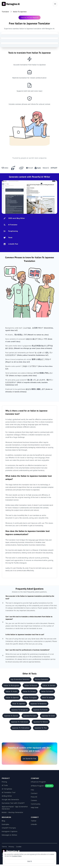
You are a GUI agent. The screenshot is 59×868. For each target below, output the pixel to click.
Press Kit (34, 797)
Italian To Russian (31, 685)
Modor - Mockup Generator (12, 812)
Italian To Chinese (29, 691)
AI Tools (5, 785)
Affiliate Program (37, 786)
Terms (4, 847)
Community (36, 804)
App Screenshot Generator (20, 679)
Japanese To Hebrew (41, 722)
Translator (5, 12)
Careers (34, 800)
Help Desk (35, 808)
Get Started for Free (29, 759)
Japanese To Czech (30, 716)
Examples (5, 824)
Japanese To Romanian (39, 704)
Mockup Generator (42, 679)
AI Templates (7, 789)
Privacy (11, 847)
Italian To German (49, 685)
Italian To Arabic (12, 691)
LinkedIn (34, 824)
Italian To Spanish (12, 698)
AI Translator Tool (9, 792)
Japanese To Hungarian (20, 710)
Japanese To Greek (48, 716)
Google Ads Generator (10, 800)
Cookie (19, 847)
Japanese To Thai (41, 728)
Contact (34, 793)
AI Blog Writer (7, 796)
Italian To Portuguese (11, 685)
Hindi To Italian (48, 698)
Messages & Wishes (9, 835)
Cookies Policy (17, 856)
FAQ (32, 790)
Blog (3, 821)
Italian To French (47, 691)
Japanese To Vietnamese (21, 728)
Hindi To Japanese (19, 704)
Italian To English (30, 698)
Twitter (34, 821)
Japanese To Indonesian (20, 722)
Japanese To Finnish (40, 710)
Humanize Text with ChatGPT (13, 803)
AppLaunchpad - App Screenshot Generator (15, 808)
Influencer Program (38, 782)
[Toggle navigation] (55, 4)
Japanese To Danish (11, 716)
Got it (30, 861)
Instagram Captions (10, 831)
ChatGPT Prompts (9, 828)
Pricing (4, 782)
